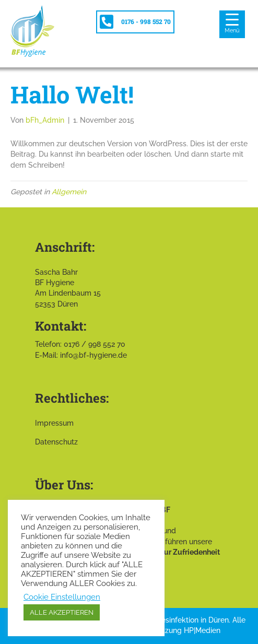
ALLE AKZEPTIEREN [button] (62, 612)
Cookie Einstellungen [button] (62, 597)
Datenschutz (56, 442)
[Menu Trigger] (232, 24)
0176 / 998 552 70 (95, 344)
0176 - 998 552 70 (146, 21)
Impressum (54, 423)
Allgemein (69, 192)
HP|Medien (202, 630)
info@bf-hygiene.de (93, 355)
